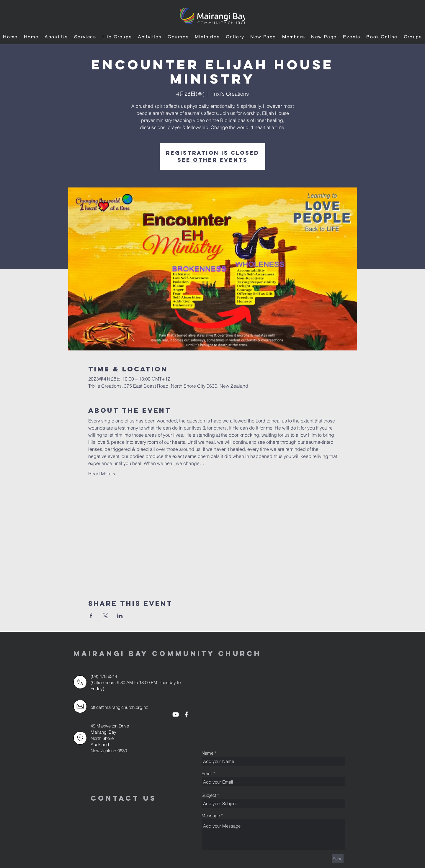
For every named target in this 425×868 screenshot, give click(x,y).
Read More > (102, 474)
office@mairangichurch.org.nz (119, 707)
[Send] (338, 859)
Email (207, 774)
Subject (209, 795)
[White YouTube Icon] (176, 714)
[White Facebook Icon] (186, 714)
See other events (212, 160)
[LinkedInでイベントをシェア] (120, 616)
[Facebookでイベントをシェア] (91, 616)
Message (211, 816)
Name (207, 753)
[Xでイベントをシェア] (106, 616)
